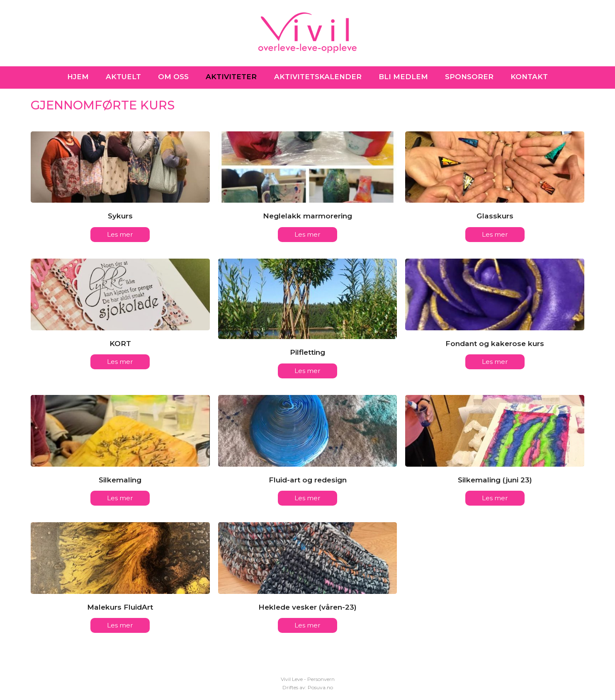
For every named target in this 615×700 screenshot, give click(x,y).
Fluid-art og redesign (308, 480)
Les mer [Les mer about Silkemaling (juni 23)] (495, 498)
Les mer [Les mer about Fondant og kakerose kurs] (495, 362)
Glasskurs (495, 216)
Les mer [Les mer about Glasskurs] (495, 234)
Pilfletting (307, 352)
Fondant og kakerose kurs (495, 343)
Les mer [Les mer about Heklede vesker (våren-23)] (307, 626)
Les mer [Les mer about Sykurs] (120, 234)
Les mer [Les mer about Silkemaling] (120, 498)
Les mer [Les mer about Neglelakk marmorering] (307, 234)
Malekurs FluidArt (120, 607)
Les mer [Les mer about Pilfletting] (307, 371)
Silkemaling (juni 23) (495, 480)
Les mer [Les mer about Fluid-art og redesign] (307, 498)
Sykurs (120, 216)
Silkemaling (120, 480)
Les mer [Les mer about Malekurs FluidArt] (120, 626)
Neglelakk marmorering (307, 216)
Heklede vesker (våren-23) (307, 607)
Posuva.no (320, 687)
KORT (120, 343)
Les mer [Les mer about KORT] (120, 362)
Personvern (321, 679)
